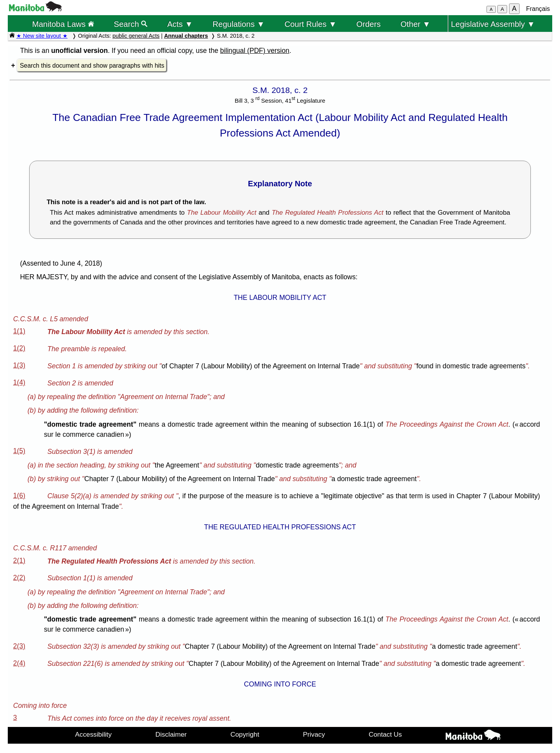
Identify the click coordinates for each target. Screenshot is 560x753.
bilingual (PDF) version (255, 51)
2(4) (19, 663)
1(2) (19, 348)
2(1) (19, 560)
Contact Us (385, 734)
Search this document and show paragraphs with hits (92, 66)
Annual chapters (186, 36)
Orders (368, 24)
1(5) (19, 451)
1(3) (19, 365)
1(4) (19, 382)
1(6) (19, 496)
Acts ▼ (180, 24)
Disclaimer (171, 734)
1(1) (19, 331)
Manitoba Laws (63, 24)
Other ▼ (416, 24)
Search (131, 24)
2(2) (19, 578)
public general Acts (136, 36)
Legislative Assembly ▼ (493, 24)
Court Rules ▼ (310, 24)
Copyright (245, 734)
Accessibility (93, 734)
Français (538, 9)
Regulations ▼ (239, 24)
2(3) (19, 646)
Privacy (314, 734)
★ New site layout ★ (42, 36)
